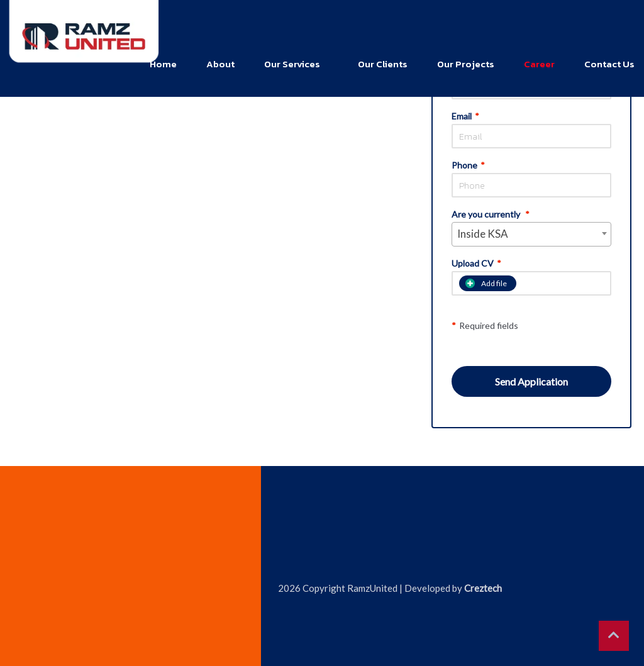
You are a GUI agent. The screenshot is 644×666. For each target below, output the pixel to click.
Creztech (483, 588)
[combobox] (531, 234)
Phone (468, 165)
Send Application (531, 381)
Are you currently (491, 214)
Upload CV (476, 264)
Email (465, 116)
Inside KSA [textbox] (483, 234)
